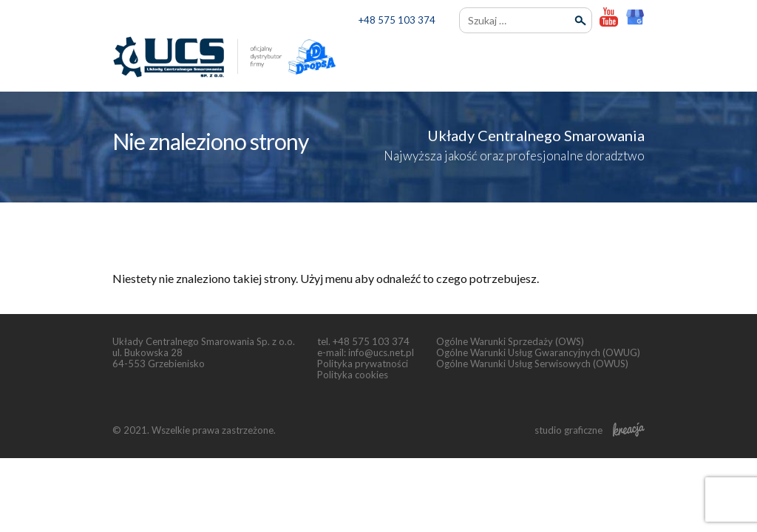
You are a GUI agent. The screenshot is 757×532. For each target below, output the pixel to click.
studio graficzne (590, 430)
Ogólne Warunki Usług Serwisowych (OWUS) (532, 364)
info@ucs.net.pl (381, 352)
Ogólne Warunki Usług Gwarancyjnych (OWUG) (538, 352)
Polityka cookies (353, 375)
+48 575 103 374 (397, 20)
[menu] (631, 58)
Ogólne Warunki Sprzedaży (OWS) (510, 341)
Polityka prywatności (363, 364)
